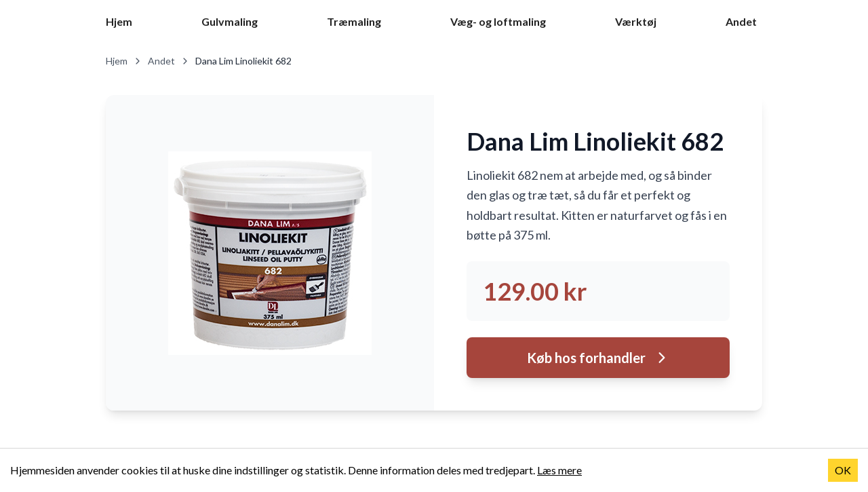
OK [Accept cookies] (843, 470)
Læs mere (559, 470)
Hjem (119, 21)
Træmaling (354, 21)
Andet (741, 21)
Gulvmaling (230, 21)
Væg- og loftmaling (498, 21)
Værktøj (636, 21)
